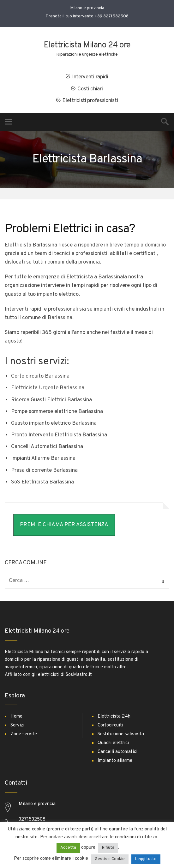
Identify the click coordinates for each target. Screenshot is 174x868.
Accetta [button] (68, 848)
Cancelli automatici (117, 752)
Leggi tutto (146, 859)
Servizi (17, 725)
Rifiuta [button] (108, 848)
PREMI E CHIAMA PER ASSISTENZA (64, 525)
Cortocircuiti (110, 725)
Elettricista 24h (114, 716)
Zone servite (24, 734)
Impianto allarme (115, 761)
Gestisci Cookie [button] (110, 859)
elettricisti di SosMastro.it (65, 675)
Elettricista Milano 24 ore (87, 45)
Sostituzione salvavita (121, 734)
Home (16, 716)
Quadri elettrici (113, 743)
